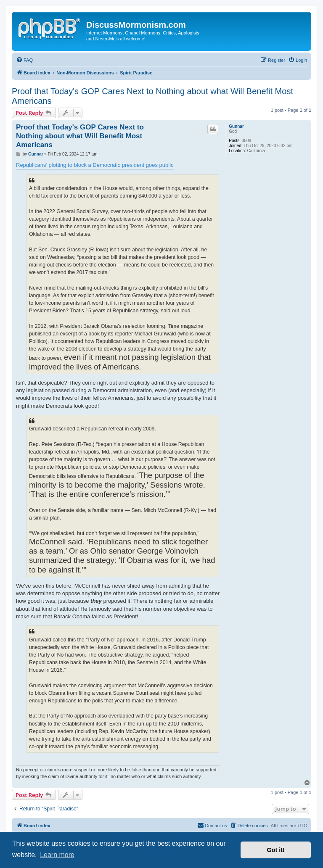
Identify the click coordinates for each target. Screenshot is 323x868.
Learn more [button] (57, 855)
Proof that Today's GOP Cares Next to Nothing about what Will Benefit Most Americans (152, 96)
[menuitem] (24, 60)
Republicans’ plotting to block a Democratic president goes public (95, 165)
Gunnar (236, 126)
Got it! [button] (276, 850)
